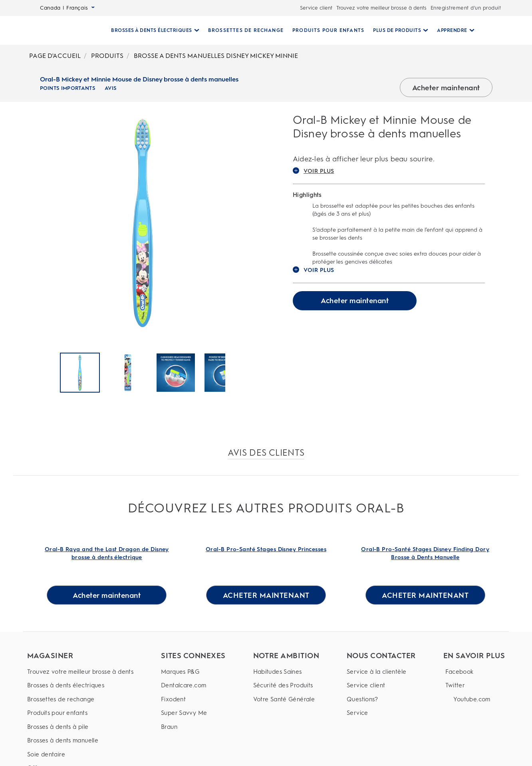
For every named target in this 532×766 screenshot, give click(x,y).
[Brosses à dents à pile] (80, 727)
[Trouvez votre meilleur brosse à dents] (80, 672)
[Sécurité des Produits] (286, 686)
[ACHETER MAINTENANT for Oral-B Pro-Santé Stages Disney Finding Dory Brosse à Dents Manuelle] (425, 595)
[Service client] (381, 686)
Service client (316, 8)
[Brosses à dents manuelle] (80, 741)
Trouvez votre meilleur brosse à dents (381, 8)
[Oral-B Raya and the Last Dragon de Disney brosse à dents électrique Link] (107, 554)
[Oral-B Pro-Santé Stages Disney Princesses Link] (266, 554)
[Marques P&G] (193, 672)
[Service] (381, 713)
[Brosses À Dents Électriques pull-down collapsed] (152, 30)
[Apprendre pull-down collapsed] (453, 30)
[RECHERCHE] (483, 30)
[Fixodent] (193, 700)
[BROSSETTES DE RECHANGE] (243, 30)
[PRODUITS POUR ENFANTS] (325, 30)
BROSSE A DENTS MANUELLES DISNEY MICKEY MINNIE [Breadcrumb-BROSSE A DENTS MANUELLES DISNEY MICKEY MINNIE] (216, 56)
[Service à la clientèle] (381, 672)
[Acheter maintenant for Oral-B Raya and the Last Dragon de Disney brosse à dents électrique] (107, 595)
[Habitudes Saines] (286, 672)
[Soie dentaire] (80, 755)
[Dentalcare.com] (193, 686)
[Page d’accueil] (68, 30)
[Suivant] (252, 373)
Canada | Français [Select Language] (67, 8)
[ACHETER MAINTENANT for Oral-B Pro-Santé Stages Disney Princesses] (266, 595)
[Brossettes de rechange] (80, 700)
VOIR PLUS (314, 171)
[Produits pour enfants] (80, 713)
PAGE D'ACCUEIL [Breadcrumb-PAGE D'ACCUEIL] (55, 56)
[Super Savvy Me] (193, 713)
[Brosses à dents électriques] (80, 686)
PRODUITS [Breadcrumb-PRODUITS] (107, 56)
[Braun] (193, 727)
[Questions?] (381, 700)
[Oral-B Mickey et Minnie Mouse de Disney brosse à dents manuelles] (80, 373)
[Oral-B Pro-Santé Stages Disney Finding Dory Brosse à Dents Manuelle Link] (425, 554)
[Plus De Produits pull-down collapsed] (397, 30)
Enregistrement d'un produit (466, 8)
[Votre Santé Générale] (286, 700)
